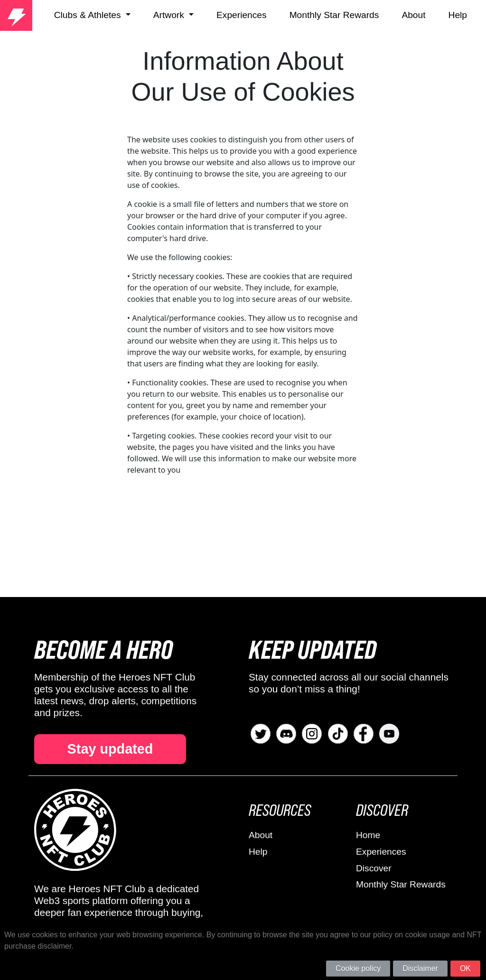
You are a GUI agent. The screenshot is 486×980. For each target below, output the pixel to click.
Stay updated (110, 749)
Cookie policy (358, 968)
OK (465, 968)
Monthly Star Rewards (334, 15)
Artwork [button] (170, 15)
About (413, 15)
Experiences (242, 15)
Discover (374, 868)
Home (368, 835)
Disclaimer (420, 968)
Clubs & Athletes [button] (89, 15)
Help (458, 15)
